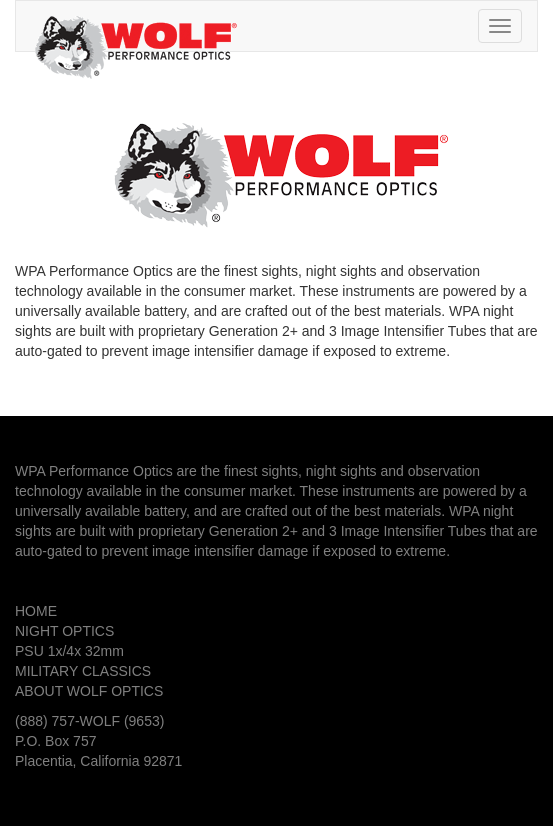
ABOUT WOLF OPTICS (89, 691)
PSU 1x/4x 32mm (69, 651)
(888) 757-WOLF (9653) (89, 721)
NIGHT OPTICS (64, 631)
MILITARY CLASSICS (83, 671)
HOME (36, 611)
